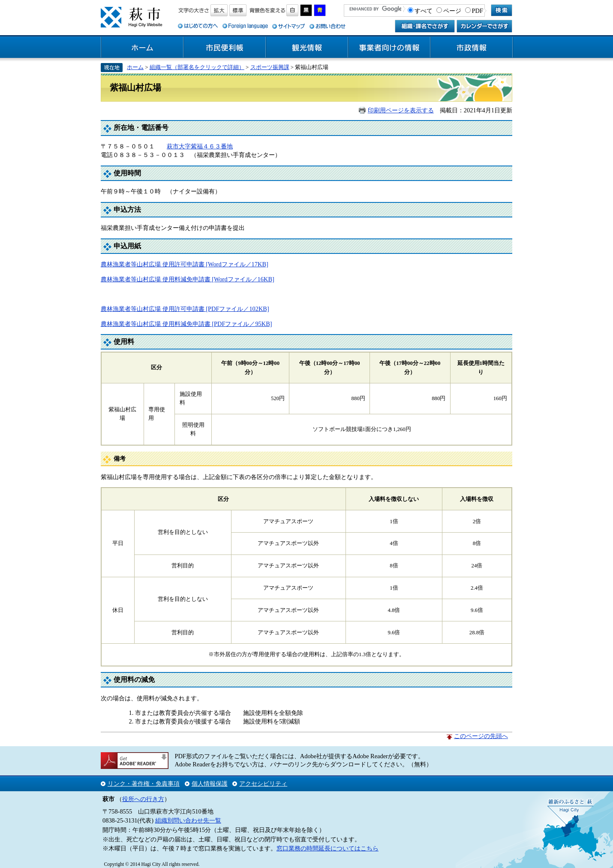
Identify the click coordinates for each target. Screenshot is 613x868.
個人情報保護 (210, 784)
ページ (452, 11)
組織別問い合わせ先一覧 (188, 820)
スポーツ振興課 (270, 67)
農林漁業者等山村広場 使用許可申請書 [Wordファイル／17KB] (185, 264)
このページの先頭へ (481, 736)
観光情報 (307, 48)
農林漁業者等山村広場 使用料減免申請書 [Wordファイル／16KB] (188, 279)
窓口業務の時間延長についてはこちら (328, 848)
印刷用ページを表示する (401, 110)
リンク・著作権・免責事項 (144, 784)
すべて (424, 11)
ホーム (142, 48)
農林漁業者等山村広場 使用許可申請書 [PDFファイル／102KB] (185, 309)
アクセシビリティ (263, 784)
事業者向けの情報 (389, 48)
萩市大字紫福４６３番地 (200, 146)
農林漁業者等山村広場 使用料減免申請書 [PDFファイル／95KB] (186, 324)
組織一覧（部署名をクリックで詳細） (197, 67)
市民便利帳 (225, 48)
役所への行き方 (143, 799)
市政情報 (472, 48)
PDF (478, 11)
